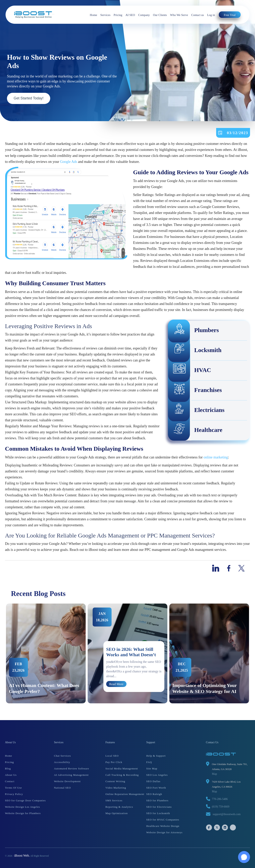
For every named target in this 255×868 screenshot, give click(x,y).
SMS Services (114, 800)
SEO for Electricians (159, 807)
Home (94, 15)
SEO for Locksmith (158, 813)
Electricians (196, 411)
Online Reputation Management (125, 794)
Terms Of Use (13, 788)
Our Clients (160, 15)
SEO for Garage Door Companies (25, 800)
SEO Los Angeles (157, 775)
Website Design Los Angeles (23, 807)
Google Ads (69, 162)
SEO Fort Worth (156, 788)
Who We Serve (179, 15)
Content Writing (115, 781)
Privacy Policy (14, 794)
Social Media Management (122, 769)
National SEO (62, 788)
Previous (2, 653)
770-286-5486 (220, 799)
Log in (211, 15)
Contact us (198, 15)
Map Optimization (117, 813)
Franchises (195, 391)
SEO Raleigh (154, 794)
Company (144, 15)
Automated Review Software (72, 769)
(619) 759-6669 (221, 807)
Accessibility (62, 762)
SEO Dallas (153, 781)
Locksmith (195, 351)
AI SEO (130, 15)
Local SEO (112, 756)
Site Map (152, 769)
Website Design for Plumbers (23, 813)
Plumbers (194, 331)
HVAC (190, 371)
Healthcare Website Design (163, 826)
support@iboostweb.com (227, 814)
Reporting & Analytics (119, 807)
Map (215, 774)
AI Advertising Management (71, 775)
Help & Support (156, 756)
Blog (8, 769)
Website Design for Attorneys (164, 832)
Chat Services (62, 756)
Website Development (67, 781)
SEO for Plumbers (157, 800)
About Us (11, 775)
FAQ (149, 762)
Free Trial (230, 15)
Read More (116, 684)
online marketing (216, 457)
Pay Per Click (114, 762)
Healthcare (195, 431)
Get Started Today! (29, 98)
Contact (10, 781)
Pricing (118, 15)
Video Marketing (116, 788)
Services (105, 15)
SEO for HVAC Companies (163, 820)
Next (253, 653)
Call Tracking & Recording (122, 775)
